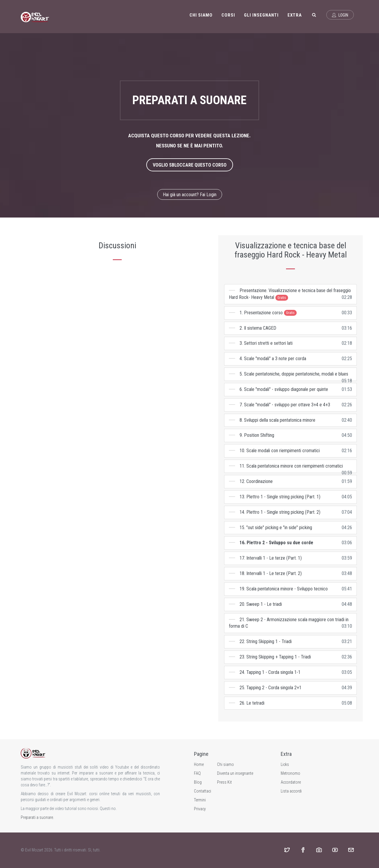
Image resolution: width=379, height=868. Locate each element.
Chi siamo (201, 15)
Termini (200, 800)
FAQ (197, 773)
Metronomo (290, 773)
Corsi (228, 15)
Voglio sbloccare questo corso (190, 165)
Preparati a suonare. (37, 817)
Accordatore (291, 782)
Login (340, 15)
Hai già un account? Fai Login (190, 195)
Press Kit (224, 782)
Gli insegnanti (261, 15)
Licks (285, 764)
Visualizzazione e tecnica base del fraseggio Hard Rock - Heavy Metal (291, 250)
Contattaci (203, 791)
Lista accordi (291, 791)
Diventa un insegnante (235, 773)
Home (199, 764)
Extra (295, 15)
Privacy (200, 809)
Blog (198, 782)
